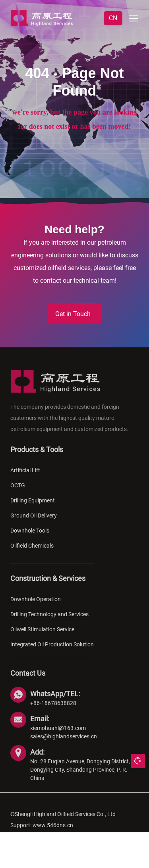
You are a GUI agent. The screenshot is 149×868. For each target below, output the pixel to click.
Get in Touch (73, 314)
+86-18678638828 (53, 709)
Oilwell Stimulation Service (42, 636)
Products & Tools (37, 456)
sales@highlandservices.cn (64, 743)
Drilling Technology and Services (49, 621)
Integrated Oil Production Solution (52, 651)
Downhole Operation (36, 605)
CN (113, 18)
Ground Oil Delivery (34, 522)
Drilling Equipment (33, 507)
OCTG (18, 492)
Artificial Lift (25, 477)
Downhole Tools (30, 537)
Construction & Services (48, 585)
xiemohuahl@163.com (58, 734)
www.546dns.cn (53, 832)
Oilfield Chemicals (32, 552)
